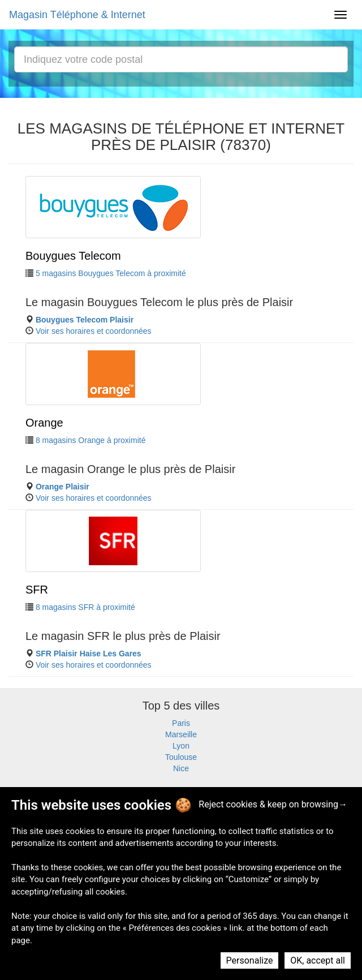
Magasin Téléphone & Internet (77, 15)
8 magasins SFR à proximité (85, 607)
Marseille (181, 734)
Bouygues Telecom (73, 256)
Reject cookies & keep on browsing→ (273, 804)
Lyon (181, 746)
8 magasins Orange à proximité (91, 440)
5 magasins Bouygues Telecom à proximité (111, 273)
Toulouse (181, 757)
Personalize (250, 960)
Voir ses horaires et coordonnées (94, 331)
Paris (181, 723)
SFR (37, 590)
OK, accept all (318, 960)
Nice (181, 768)
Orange (44, 423)
